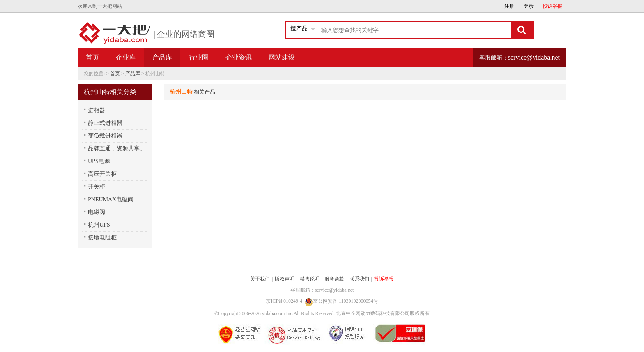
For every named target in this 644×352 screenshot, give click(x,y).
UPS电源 (99, 161)
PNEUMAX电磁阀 (111, 199)
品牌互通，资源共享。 (117, 148)
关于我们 (260, 279)
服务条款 (334, 279)
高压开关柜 (102, 174)
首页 (92, 57)
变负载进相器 (105, 136)
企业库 (126, 57)
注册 (509, 6)
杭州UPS (99, 225)
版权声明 (285, 279)
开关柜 (97, 187)
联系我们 (359, 279)
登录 (529, 6)
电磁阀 (97, 212)
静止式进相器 (105, 123)
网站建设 (282, 57)
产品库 (133, 74)
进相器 (97, 110)
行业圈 (199, 57)
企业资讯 (239, 57)
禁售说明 (310, 279)
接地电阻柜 (102, 238)
